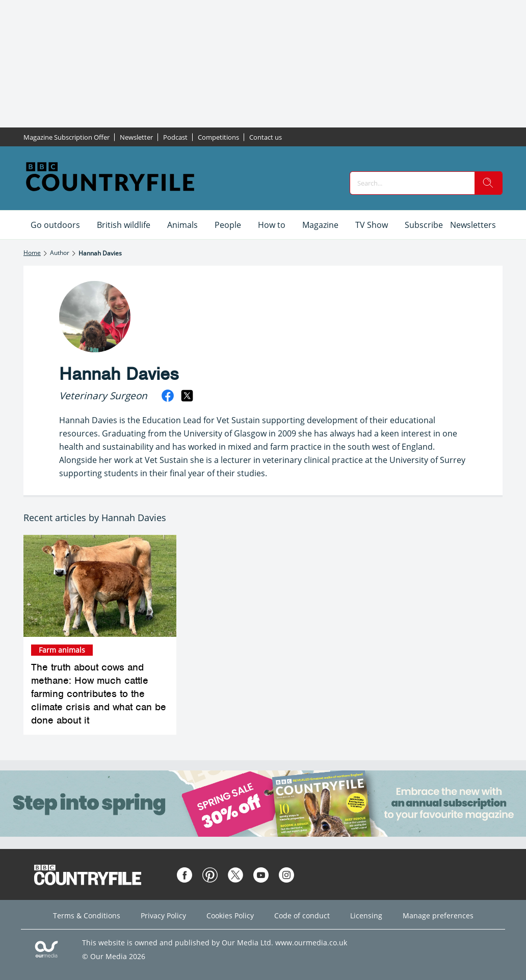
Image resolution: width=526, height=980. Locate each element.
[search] (488, 183)
